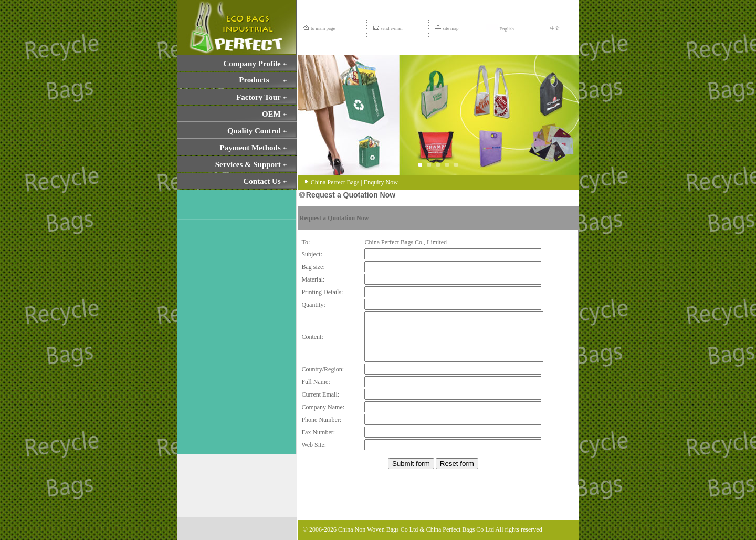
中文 (555, 28)
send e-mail (392, 28)
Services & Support (248, 164)
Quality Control (254, 131)
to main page (323, 28)
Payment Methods (250, 148)
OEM (271, 114)
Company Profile (252, 64)
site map (450, 28)
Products (254, 80)
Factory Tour (259, 97)
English (500, 29)
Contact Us (262, 181)
